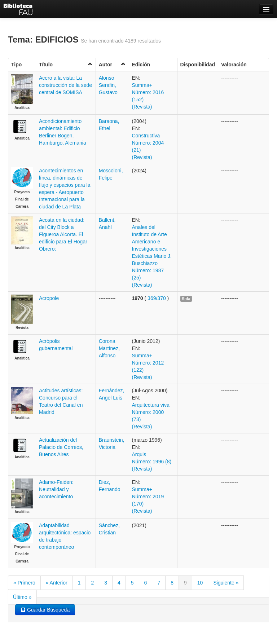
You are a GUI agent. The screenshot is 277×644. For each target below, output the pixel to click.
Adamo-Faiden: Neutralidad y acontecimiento (56, 489)
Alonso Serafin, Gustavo (108, 85)
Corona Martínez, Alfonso (109, 348)
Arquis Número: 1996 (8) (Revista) (152, 462)
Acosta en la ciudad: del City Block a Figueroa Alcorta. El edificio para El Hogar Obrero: (63, 234)
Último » (22, 597)
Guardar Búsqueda (45, 610)
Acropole (49, 298)
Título (66, 64)
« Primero (24, 583)
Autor (112, 64)
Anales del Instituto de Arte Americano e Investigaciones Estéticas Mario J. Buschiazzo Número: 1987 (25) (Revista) (152, 256)
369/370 (157, 298)
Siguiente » (226, 583)
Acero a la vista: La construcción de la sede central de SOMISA (65, 85)
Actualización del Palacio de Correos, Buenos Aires (61, 447)
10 (200, 583)
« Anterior (57, 583)
